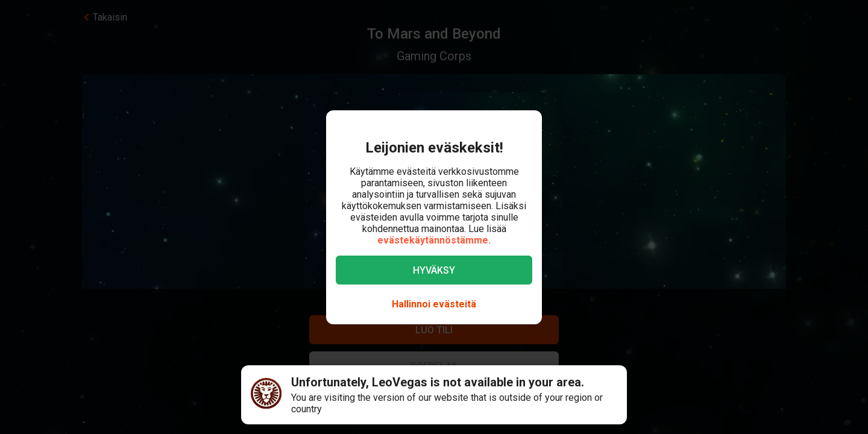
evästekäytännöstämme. (434, 240)
